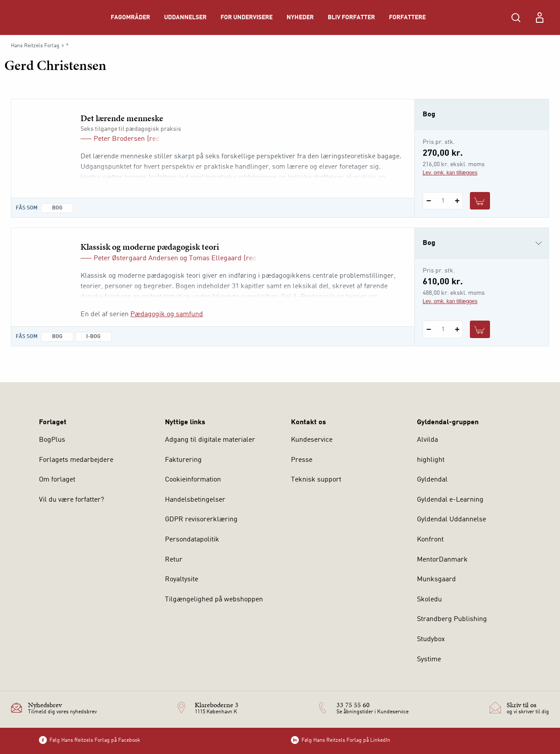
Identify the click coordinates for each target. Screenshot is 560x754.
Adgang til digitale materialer (210, 440)
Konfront (430, 540)
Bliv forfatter (351, 17)
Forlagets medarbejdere (76, 460)
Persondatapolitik (192, 540)
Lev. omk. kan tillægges (450, 173)
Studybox (431, 639)
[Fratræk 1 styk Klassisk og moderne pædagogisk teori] (429, 329)
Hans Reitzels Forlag (35, 46)
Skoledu (429, 600)
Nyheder (300, 17)
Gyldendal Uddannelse (451, 520)
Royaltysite (182, 579)
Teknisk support (316, 480)
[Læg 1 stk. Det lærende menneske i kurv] (480, 201)
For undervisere (247, 17)
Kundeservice (312, 440)
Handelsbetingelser (195, 500)
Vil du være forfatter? (72, 500)
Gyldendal (432, 480)
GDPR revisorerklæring (201, 520)
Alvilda (427, 440)
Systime (429, 660)
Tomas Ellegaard (215, 258)
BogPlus (52, 440)
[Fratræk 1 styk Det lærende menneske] (429, 201)
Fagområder (130, 17)
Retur (174, 560)
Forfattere (407, 17)
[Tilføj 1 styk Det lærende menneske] (457, 201)
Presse (302, 460)
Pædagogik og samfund (167, 314)
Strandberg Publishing (452, 619)
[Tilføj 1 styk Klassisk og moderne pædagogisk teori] (457, 329)
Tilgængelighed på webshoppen (214, 600)
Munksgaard (436, 579)
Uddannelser (185, 17)
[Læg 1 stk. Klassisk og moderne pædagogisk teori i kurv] (480, 329)
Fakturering (183, 460)
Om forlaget (57, 480)
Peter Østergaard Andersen (136, 258)
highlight (431, 460)
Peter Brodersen (119, 139)
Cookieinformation (193, 480)
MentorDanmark (442, 560)
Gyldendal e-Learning (450, 500)
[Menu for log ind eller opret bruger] (539, 17)
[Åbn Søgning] (516, 17)
